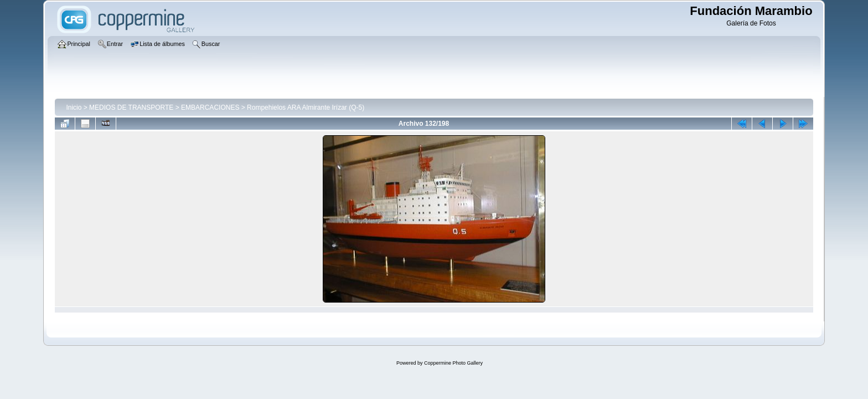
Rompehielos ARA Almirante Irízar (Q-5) (306, 108)
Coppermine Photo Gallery (453, 363)
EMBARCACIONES (210, 108)
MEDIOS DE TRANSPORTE (131, 108)
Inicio (74, 108)
